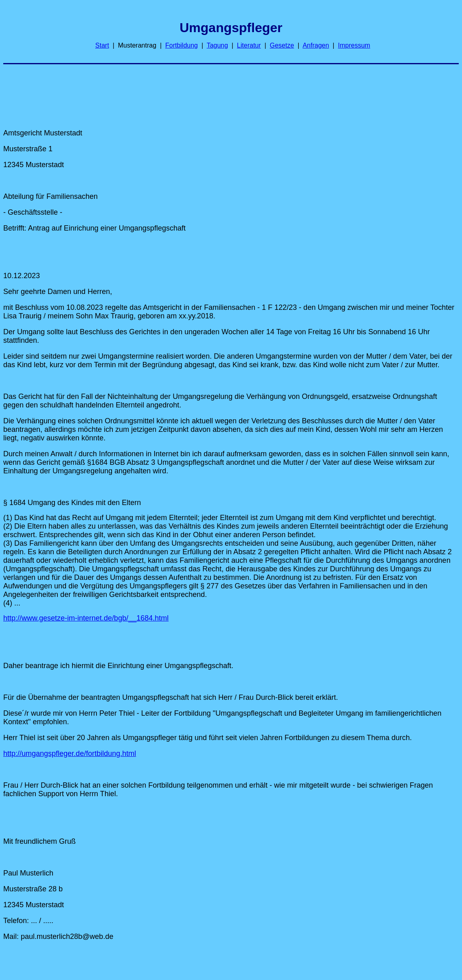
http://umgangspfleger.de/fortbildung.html (70, 754)
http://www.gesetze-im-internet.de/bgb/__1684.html (86, 618)
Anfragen (316, 45)
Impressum (354, 45)
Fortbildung (182, 45)
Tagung (218, 45)
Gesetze (282, 45)
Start (102, 45)
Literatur (249, 45)
